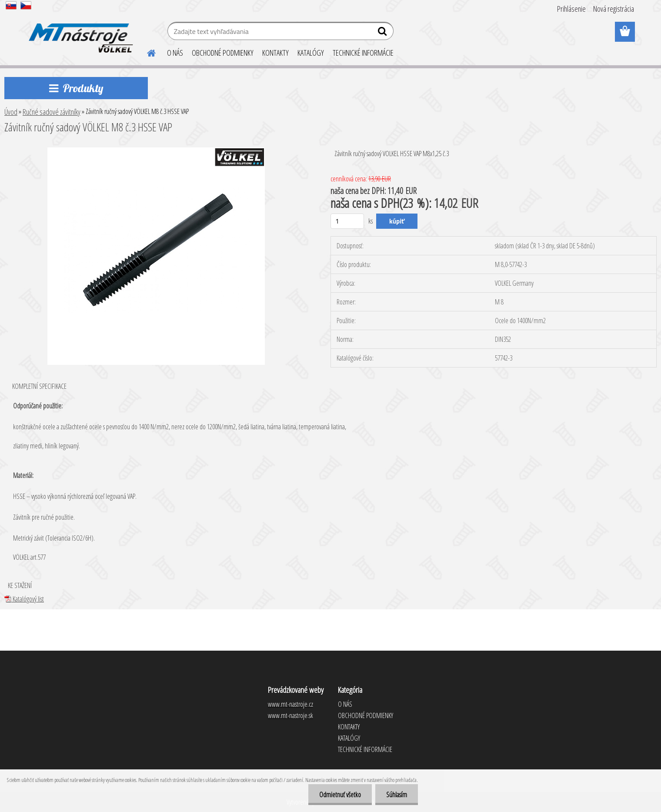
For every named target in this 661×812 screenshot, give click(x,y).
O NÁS (175, 53)
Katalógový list (24, 599)
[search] (383, 33)
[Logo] (79, 32)
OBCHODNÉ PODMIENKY (223, 53)
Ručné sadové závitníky (52, 112)
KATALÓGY (311, 53)
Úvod (11, 112)
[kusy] (347, 221)
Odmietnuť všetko (340, 795)
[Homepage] (146, 52)
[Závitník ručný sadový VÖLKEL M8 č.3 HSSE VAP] (156, 151)
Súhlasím (397, 795)
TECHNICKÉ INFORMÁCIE (363, 53)
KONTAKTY (275, 53)
